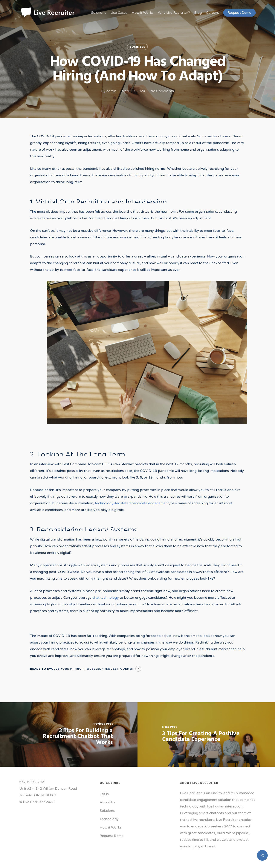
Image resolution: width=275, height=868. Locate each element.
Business (137, 47)
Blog (198, 13)
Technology (109, 819)
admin (111, 91)
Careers (212, 13)
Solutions (99, 13)
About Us (108, 802)
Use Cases (119, 13)
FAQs (104, 794)
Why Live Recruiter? (174, 13)
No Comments (162, 91)
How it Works (143, 13)
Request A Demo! (119, 669)
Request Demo (239, 13)
